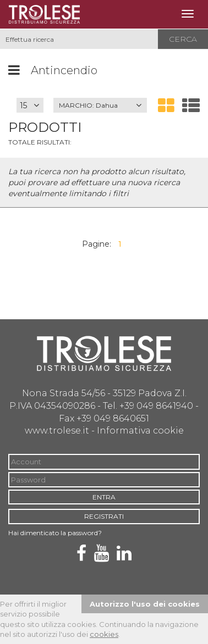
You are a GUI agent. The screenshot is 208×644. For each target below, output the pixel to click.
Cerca (183, 39)
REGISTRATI (104, 516)
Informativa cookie (140, 431)
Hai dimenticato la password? (55, 533)
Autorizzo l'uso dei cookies (145, 604)
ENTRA (104, 497)
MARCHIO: (88, 105)
